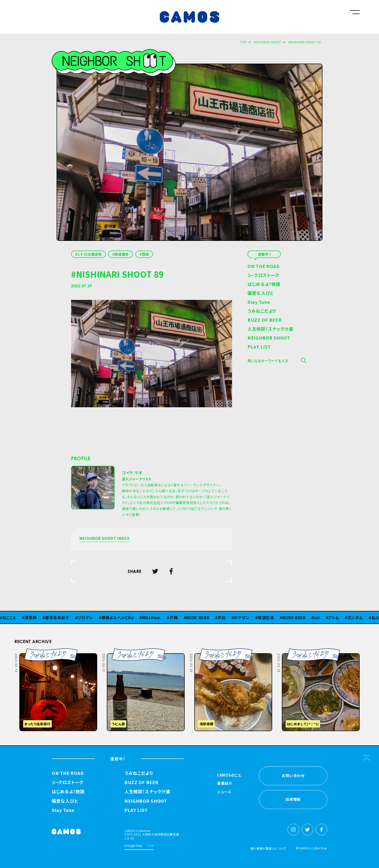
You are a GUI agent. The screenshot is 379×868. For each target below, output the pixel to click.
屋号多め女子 (59, 617)
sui (319, 617)
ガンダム (358, 617)
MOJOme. (154, 617)
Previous (308, 652)
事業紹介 (225, 784)
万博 (176, 617)
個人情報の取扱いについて (268, 848)
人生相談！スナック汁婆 (270, 329)
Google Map (134, 845)
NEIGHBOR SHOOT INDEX (105, 539)
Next (321, 652)
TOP (243, 42)
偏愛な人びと (261, 293)
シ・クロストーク (263, 275)
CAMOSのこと (229, 775)
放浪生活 (268, 617)
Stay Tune (259, 302)
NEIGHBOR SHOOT (267, 42)
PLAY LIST (259, 347)
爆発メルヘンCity (120, 617)
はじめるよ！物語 (264, 284)
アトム (336, 617)
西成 (145, 254)
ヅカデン (88, 617)
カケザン (244, 617)
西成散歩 (122, 254)
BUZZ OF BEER (264, 320)
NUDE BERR (200, 617)
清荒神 (33, 617)
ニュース (224, 792)
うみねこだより (262, 311)
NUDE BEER (296, 617)
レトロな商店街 (90, 254)
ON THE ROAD (264, 267)
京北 (224, 617)
